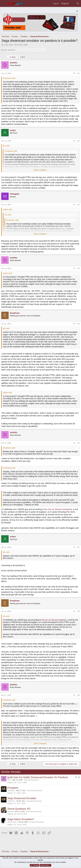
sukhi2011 (11, 791)
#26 (78, 443)
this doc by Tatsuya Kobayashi (58, 509)
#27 (78, 547)
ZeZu (9, 780)
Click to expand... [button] (41, 170)
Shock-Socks (12, 822)
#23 (78, 205)
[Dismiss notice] (77, 11)
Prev (12, 57)
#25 (78, 324)
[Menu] (4, 3)
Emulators (13, 788)
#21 (78, 73)
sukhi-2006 (8, 45)
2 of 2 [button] (23, 57)
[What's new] (73, 3)
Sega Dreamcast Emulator (22, 798)
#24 (78, 268)
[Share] (74, 73)
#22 (78, 141)
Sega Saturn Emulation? (21, 819)
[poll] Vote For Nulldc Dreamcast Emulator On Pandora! (38, 777)
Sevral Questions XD (19, 809)
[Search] (78, 3)
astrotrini (11, 811)
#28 (78, 611)
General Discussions (31, 780)
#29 (78, 695)
